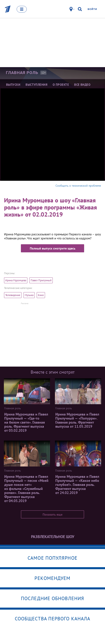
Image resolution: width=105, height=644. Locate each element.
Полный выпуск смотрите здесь (53, 248)
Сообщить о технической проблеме (78, 186)
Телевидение (13, 295)
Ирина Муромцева (16, 280)
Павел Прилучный (41, 280)
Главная (22, 73)
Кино (41, 295)
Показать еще (52, 514)
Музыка (29, 295)
